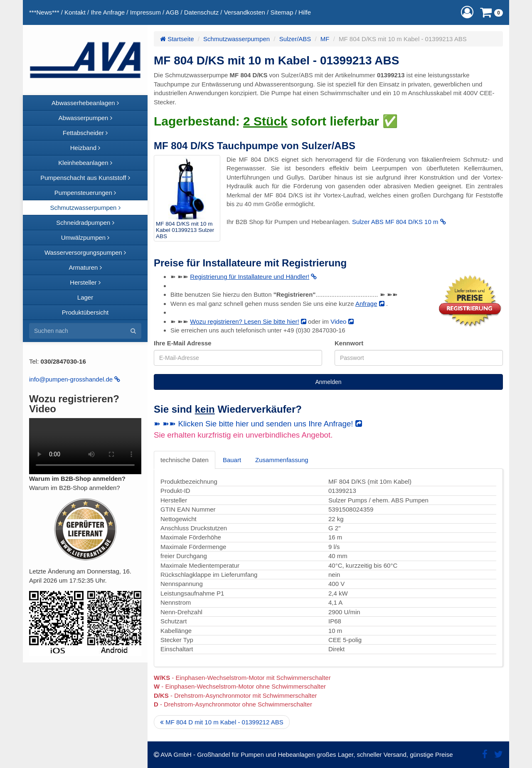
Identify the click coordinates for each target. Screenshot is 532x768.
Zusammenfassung (282, 460)
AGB (172, 12)
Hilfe (305, 12)
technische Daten (185, 460)
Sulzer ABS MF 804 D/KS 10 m (399, 222)
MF (325, 39)
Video (342, 321)
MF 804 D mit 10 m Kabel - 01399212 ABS (222, 722)
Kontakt (75, 12)
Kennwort (349, 343)
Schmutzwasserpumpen (236, 39)
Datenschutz (201, 12)
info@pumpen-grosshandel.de (75, 379)
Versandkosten (245, 12)
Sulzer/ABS (295, 39)
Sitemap (282, 12)
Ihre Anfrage (108, 12)
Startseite (177, 39)
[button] (467, 12)
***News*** (44, 12)
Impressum (145, 12)
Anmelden (328, 382)
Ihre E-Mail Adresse (183, 343)
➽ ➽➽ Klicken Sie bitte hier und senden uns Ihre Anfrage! (258, 424)
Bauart (232, 460)
